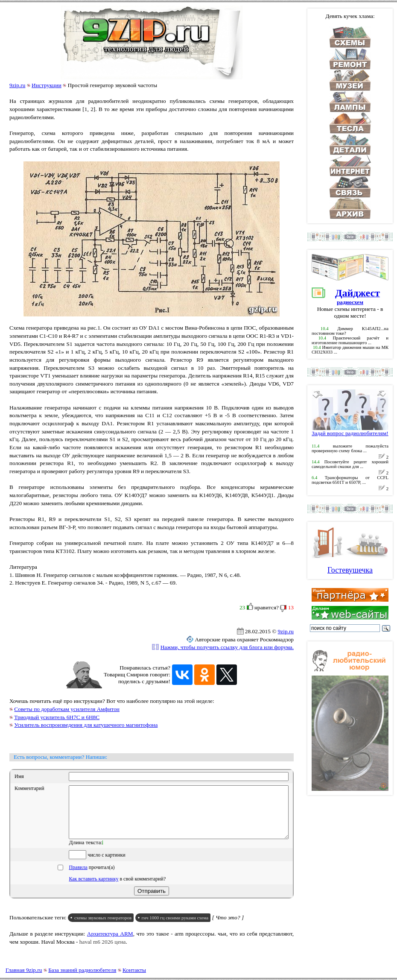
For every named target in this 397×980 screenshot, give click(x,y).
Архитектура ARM (110, 944)
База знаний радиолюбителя (82, 970)
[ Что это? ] (228, 928)
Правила (78, 878)
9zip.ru (17, 85)
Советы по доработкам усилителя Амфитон (67, 709)
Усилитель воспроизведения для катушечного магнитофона (86, 725)
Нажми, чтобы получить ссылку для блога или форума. (227, 647)
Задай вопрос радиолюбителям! (350, 431)
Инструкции (47, 85)
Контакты (134, 970)
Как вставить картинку (93, 889)
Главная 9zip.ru (24, 970)
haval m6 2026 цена (103, 952)
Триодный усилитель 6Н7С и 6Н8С (57, 717)
